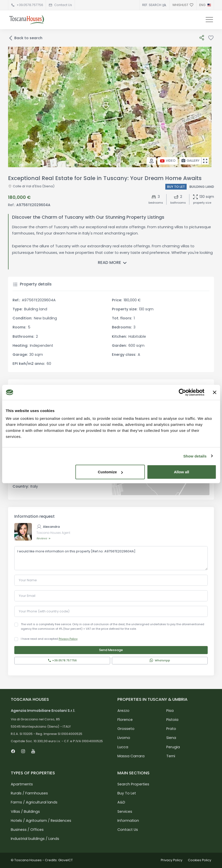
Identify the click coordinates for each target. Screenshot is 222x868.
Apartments (22, 784)
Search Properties (133, 784)
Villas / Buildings (25, 812)
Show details (195, 456)
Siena (171, 738)
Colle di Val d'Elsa (27, 186)
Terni (171, 756)
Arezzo (123, 711)
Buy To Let (127, 793)
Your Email (27, 596)
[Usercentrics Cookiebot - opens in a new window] (182, 392)
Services (125, 812)
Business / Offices (27, 830)
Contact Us (63, 5)
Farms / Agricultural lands (34, 802)
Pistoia (172, 720)
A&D (121, 802)
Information (128, 821)
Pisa (170, 711)
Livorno (124, 738)
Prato (171, 729)
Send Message (111, 650)
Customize (110, 472)
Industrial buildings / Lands (35, 839)
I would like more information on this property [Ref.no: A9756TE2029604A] (111, 558)
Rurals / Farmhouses (29, 793)
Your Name (28, 580)
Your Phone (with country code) (44, 611)
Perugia (173, 747)
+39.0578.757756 (30, 5)
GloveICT (65, 860)
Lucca (123, 747)
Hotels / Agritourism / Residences (41, 821)
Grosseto (126, 729)
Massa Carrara (131, 756)
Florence (125, 720)
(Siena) (48, 186)
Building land (202, 187)
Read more (113, 263)
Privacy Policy (68, 639)
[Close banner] (214, 392)
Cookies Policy (200, 860)
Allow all (181, 472)
